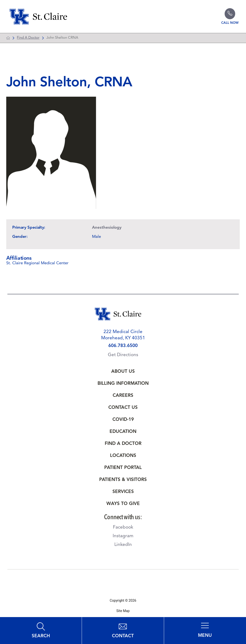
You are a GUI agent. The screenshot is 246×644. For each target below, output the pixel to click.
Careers (123, 397)
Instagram (123, 537)
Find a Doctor (123, 445)
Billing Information (123, 385)
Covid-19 (123, 421)
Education (123, 433)
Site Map (123, 612)
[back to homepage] (8, 39)
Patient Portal (123, 469)
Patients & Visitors (123, 481)
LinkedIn (123, 546)
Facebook (123, 529)
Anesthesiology (107, 229)
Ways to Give (123, 505)
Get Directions (123, 356)
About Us (123, 373)
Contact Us (123, 409)
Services (123, 493)
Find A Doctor (28, 39)
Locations (123, 457)
